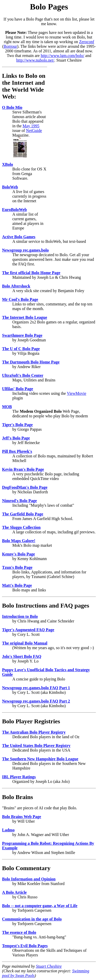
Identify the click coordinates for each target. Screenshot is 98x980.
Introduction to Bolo (20, 616)
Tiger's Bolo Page (17, 425)
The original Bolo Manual (25, 643)
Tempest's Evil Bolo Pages (25, 946)
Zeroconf (87, 42)
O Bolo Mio (12, 107)
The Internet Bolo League (25, 317)
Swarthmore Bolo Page (22, 335)
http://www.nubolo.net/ (35, 60)
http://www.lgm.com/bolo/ (63, 56)
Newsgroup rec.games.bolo (25, 250)
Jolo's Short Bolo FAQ (22, 656)
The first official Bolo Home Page (31, 273)
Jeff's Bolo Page (16, 438)
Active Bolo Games (19, 237)
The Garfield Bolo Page (23, 514)
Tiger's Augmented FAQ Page (28, 630)
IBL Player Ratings (19, 777)
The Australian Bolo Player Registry (34, 732)
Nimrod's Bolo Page (19, 501)
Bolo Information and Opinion (29, 879)
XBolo (8, 164)
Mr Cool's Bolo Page (20, 299)
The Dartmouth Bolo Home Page (31, 362)
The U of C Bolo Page (21, 349)
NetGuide (34, 131)
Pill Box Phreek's (17, 451)
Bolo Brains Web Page (22, 817)
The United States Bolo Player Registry (36, 746)
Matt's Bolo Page (17, 585)
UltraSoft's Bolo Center (23, 375)
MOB (7, 407)
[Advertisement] (73, 144)
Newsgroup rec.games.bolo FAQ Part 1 (36, 688)
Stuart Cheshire (49, 966)
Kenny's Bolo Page (18, 554)
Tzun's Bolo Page (17, 567)
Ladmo (8, 830)
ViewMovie (77, 393)
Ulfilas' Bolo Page (18, 389)
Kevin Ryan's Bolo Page (23, 469)
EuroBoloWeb (14, 210)
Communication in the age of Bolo (32, 919)
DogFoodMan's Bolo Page (25, 487)
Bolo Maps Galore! (19, 541)
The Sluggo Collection (21, 527)
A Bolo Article (14, 892)
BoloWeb (10, 187)
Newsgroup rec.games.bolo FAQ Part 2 (36, 701)
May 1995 (31, 126)
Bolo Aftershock (16, 286)
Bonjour (10, 46)
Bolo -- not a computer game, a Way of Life (40, 906)
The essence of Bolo (19, 932)
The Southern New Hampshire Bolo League (40, 759)
